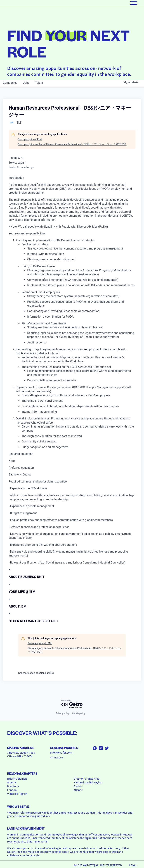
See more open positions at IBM (36, 673)
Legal (133, 865)
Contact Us (57, 757)
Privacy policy (63, 713)
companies (10, 83)
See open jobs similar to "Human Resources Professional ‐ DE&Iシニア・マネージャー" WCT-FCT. (72, 144)
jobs (26, 83)
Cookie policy (79, 713)
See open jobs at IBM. (30, 139)
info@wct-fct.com (61, 752)
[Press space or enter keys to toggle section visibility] (72, 573)
